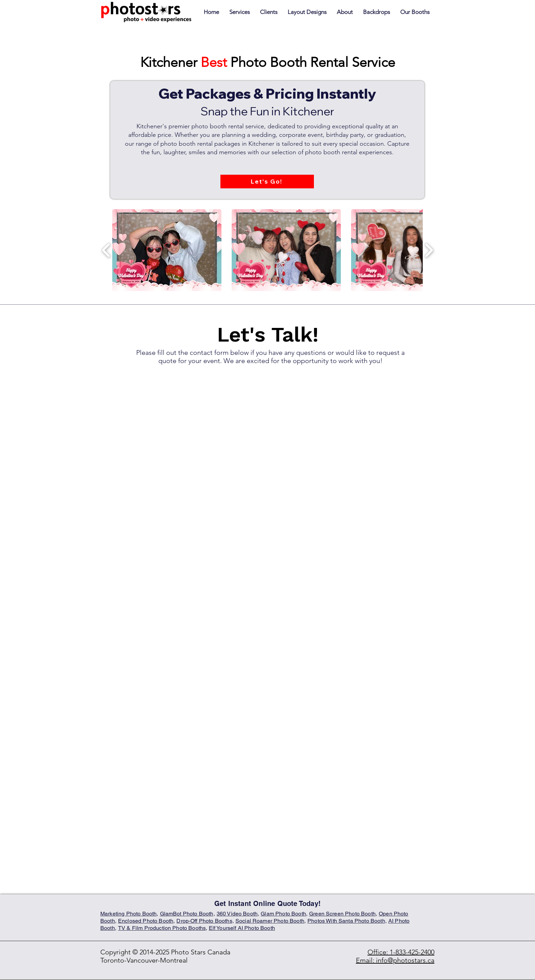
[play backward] (106, 250)
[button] (415, 12)
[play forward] (429, 250)
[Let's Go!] (267, 182)
